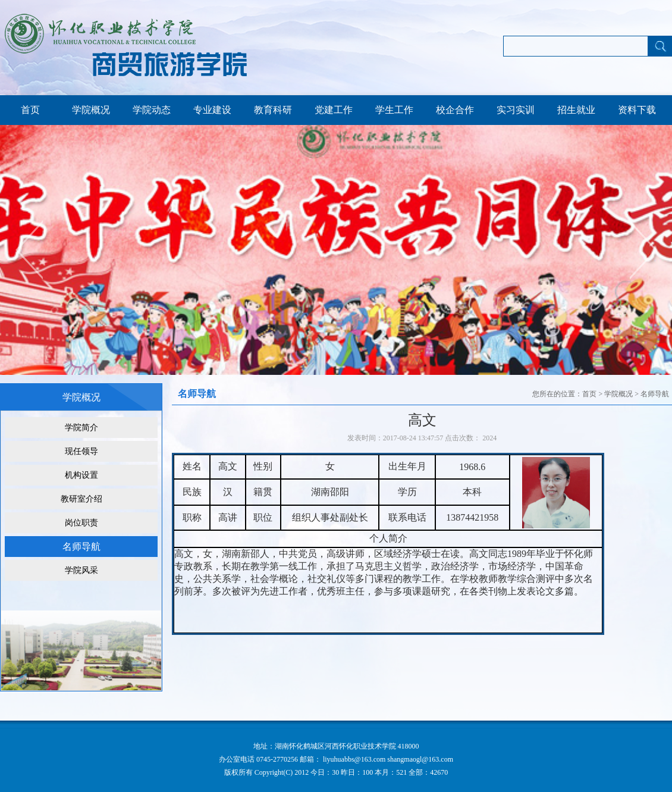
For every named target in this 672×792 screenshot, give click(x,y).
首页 (30, 110)
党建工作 (334, 110)
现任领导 (81, 451)
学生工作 (394, 110)
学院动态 (152, 110)
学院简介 (81, 428)
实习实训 (516, 110)
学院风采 (81, 570)
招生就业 (576, 110)
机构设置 (81, 475)
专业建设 (212, 110)
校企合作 (455, 110)
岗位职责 (81, 523)
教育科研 (273, 110)
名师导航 (81, 547)
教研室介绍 (81, 499)
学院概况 (91, 110)
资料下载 (637, 110)
